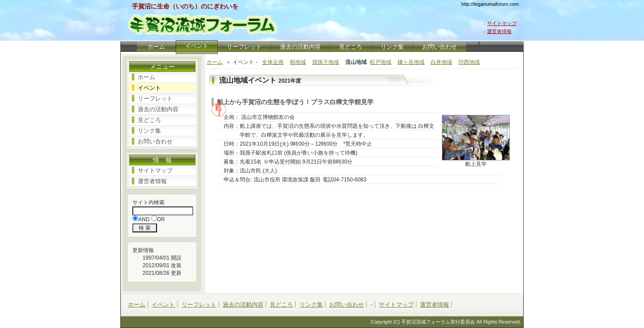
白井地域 (441, 62)
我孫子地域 (326, 62)
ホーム (156, 47)
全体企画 (273, 62)
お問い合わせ (440, 47)
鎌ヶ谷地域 (411, 62)
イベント (149, 88)
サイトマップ (502, 23)
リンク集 (392, 47)
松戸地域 (381, 62)
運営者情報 (499, 31)
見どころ (351, 47)
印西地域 (469, 62)
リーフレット (244, 47)
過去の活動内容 (300, 47)
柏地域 (298, 62)
